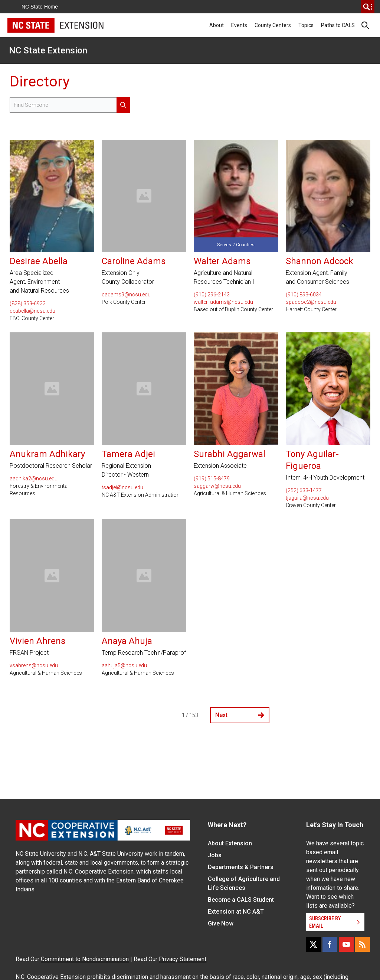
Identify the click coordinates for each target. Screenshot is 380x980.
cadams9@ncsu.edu (126, 295)
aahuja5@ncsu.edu (124, 665)
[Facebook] (330, 944)
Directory (40, 81)
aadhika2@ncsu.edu (34, 479)
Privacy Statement (183, 959)
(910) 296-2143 (212, 295)
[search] (368, 7)
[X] (314, 944)
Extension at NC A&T (236, 912)
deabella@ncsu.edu (32, 311)
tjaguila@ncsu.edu (307, 498)
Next (240, 715)
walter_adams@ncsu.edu (223, 302)
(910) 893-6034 (304, 295)
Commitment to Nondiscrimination (85, 959)
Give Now (221, 923)
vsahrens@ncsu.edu (34, 665)
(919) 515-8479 (212, 479)
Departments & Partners (241, 867)
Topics (306, 25)
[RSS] (363, 944)
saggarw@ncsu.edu (217, 486)
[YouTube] (346, 944)
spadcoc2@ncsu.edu (311, 302)
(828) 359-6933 (28, 303)
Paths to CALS (338, 25)
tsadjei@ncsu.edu (122, 487)
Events (239, 25)
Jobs (215, 855)
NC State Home (40, 7)
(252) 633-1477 (304, 490)
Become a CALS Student (241, 900)
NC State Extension (48, 50)
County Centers (273, 25)
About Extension (230, 843)
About (217, 25)
